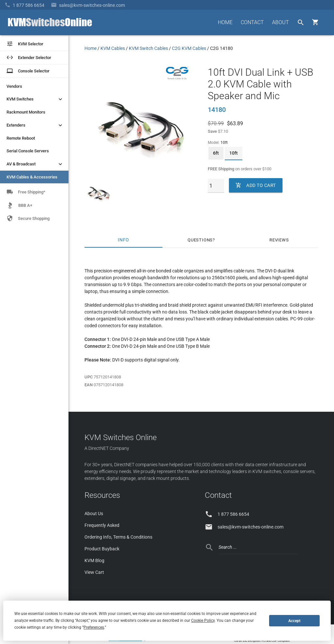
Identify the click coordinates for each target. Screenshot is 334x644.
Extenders (35, 125)
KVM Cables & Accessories (32, 177)
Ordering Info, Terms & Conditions (118, 537)
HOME (225, 22)
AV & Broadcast (35, 164)
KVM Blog (94, 560)
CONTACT (252, 22)
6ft (216, 153)
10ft (234, 153)
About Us (94, 514)
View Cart (94, 572)
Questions (200, 240)
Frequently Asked (102, 525)
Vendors (14, 86)
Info (123, 240)
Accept (294, 621)
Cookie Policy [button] (203, 621)
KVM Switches (35, 99)
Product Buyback (102, 549)
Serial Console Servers (28, 151)
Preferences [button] (94, 627)
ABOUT (281, 22)
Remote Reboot (21, 138)
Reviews (279, 240)
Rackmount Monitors (26, 112)
